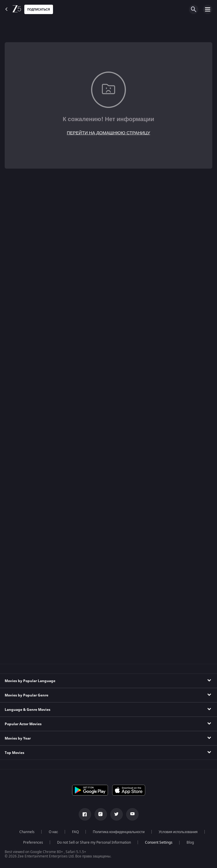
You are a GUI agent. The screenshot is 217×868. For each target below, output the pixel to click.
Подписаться (39, 10)
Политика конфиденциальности (119, 832)
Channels (27, 832)
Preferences (33, 842)
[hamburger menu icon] (208, 9)
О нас (53, 832)
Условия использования (178, 832)
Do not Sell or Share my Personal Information (94, 842)
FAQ (75, 832)
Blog (190, 842)
